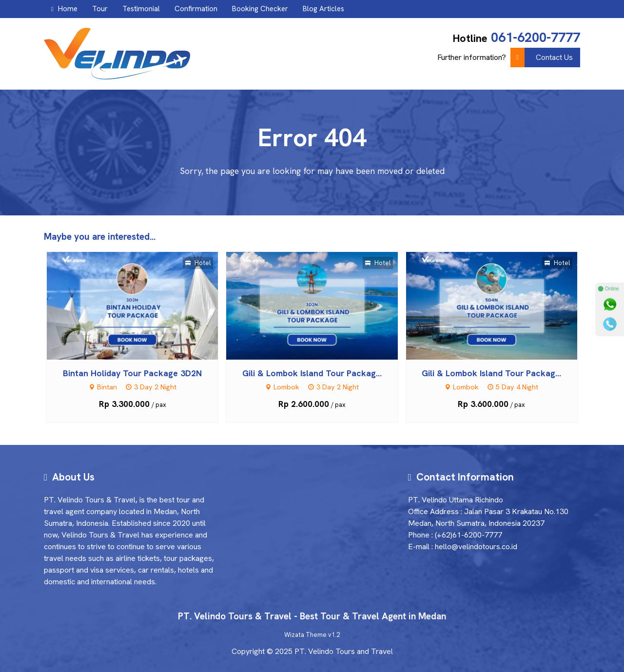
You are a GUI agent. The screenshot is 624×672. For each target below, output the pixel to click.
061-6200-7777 (536, 37)
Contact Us (542, 58)
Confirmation (196, 9)
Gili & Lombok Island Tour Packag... (312, 373)
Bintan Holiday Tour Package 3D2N (132, 373)
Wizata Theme (305, 635)
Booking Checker (260, 9)
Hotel (198, 263)
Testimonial (141, 9)
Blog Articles (323, 9)
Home (64, 9)
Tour (100, 9)
